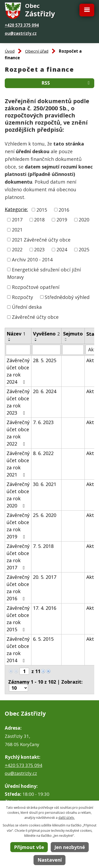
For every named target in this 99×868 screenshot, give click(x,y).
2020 (84, 220)
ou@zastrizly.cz (21, 33)
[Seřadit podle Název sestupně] (10, 340)
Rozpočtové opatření (36, 287)
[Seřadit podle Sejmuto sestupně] (66, 340)
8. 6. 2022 (43, 453)
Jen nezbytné (70, 847)
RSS (67, 83)
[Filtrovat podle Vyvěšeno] (46, 350)
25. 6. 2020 (45, 515)
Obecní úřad (37, 51)
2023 (39, 249)
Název (16, 334)
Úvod (10, 51)
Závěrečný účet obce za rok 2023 (18, 402)
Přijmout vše (29, 847)
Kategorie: (16, 209)
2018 (39, 220)
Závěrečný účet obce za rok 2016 (18, 588)
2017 (17, 220)
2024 (62, 249)
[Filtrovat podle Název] (18, 350)
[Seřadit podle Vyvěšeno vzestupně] (36, 338)
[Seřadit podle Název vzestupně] (10, 338)
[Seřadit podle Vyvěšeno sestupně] (36, 340)
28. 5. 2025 (45, 360)
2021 (17, 230)
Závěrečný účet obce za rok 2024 (18, 371)
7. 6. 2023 (43, 422)
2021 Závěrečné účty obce (41, 239)
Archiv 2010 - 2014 (32, 260)
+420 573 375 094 (22, 25)
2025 (84, 249)
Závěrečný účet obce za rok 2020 (18, 495)
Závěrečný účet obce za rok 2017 (18, 557)
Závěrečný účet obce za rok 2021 (18, 464)
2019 (62, 220)
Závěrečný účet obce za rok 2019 (18, 526)
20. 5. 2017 (45, 577)
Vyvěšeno (46, 334)
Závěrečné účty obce (35, 317)
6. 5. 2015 (43, 639)
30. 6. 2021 (45, 484)
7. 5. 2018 (43, 546)
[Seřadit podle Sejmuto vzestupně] (66, 338)
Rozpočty (22, 297)
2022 (17, 249)
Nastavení (50, 860)
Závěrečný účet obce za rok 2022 (18, 433)
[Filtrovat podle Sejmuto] (73, 350)
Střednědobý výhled (67, 297)
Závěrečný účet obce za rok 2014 (18, 650)
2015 (42, 210)
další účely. (67, 818)
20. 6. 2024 (45, 391)
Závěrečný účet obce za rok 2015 (18, 619)
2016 (64, 210)
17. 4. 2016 (45, 608)
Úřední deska (27, 307)
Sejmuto (73, 334)
